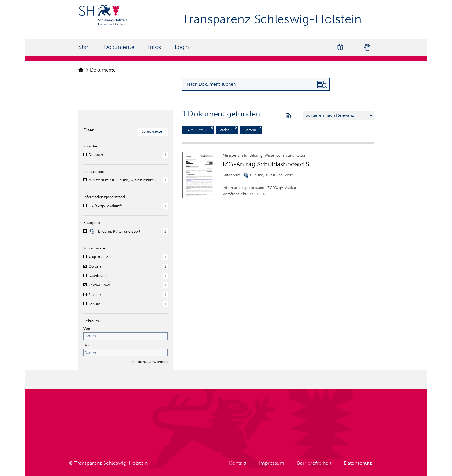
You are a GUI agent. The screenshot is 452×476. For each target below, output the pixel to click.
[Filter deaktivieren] (212, 128)
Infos (155, 47)
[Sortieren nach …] (338, 115)
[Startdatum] (126, 336)
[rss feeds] (289, 115)
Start (84, 47)
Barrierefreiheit (314, 463)
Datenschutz (358, 463)
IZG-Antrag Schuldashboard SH (268, 164)
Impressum (272, 463)
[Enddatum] (126, 353)
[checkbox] (85, 154)
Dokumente (119, 47)
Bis (86, 345)
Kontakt (238, 463)
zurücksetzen (153, 131)
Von (87, 329)
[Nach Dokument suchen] (322, 85)
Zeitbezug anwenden (149, 362)
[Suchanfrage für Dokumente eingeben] (256, 84)
